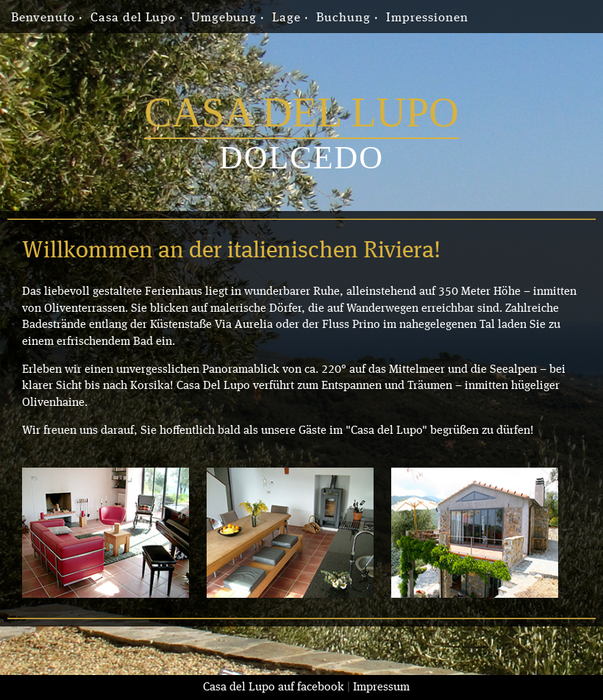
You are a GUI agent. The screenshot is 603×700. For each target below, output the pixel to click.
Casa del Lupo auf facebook (274, 687)
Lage (286, 18)
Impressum (381, 687)
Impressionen (427, 18)
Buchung (343, 18)
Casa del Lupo (133, 18)
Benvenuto (43, 18)
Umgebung (224, 18)
